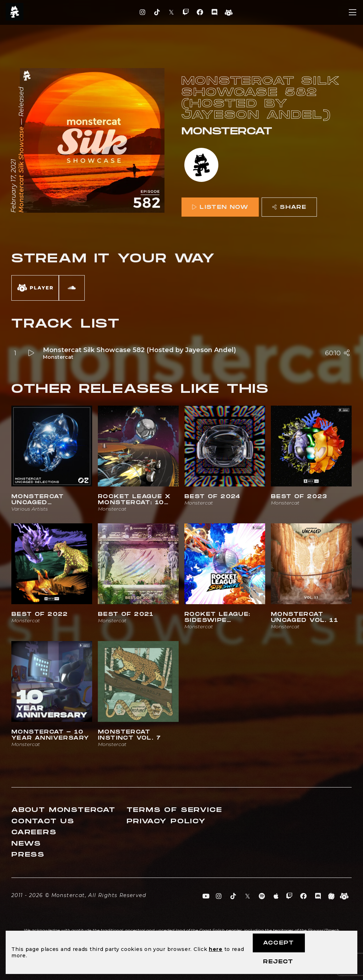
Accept (278, 943)
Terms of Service (174, 810)
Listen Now (220, 207)
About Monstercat (63, 810)
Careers (34, 832)
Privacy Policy (166, 821)
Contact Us (43, 821)
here (216, 949)
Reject (278, 962)
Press (28, 855)
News (26, 844)
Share (289, 207)
